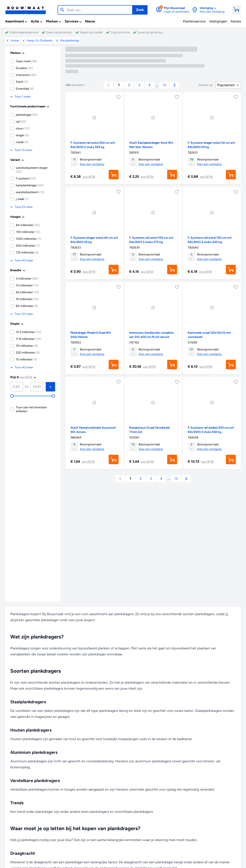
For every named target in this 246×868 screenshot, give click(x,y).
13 (164, 85)
